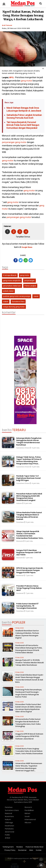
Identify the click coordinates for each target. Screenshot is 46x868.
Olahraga (9, 823)
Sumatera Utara (18, 301)
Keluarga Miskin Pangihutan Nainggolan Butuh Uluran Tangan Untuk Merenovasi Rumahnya (29, 441)
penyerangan (8, 142)
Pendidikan (29, 810)
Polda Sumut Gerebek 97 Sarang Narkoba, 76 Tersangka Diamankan (27, 606)
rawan (36, 296)
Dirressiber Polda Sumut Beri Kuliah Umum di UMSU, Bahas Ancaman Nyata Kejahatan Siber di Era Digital (28, 708)
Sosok (27, 816)
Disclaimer (22, 850)
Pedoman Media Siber (35, 847)
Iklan (31, 850)
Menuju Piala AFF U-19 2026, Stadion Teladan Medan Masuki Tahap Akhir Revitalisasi (30, 663)
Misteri (27, 813)
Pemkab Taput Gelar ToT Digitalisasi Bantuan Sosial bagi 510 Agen (28, 478)
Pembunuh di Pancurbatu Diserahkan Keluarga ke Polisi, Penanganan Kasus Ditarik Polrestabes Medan (29, 649)
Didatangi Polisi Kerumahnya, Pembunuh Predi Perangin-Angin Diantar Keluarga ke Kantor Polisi (29, 693)
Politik (7, 835)
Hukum (19, 503)
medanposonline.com (21, 858)
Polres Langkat (30, 286)
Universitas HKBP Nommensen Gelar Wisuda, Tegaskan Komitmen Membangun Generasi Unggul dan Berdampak (29, 768)
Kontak (39, 850)
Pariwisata (9, 829)
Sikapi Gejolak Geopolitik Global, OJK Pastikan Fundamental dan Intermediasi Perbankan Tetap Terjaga (30, 536)
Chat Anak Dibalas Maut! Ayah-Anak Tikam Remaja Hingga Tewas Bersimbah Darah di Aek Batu (30, 678)
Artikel (7, 838)
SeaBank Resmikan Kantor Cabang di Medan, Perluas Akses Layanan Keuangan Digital (27, 634)
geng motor (26, 81)
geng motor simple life (12, 281)
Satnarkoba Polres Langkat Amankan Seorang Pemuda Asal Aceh (24, 116)
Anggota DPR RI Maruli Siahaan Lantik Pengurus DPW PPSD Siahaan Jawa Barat (29, 736)
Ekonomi (20, 541)
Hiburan (28, 823)
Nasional (20, 575)
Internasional (30, 819)
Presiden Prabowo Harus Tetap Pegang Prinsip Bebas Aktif (29, 588)
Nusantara (9, 816)
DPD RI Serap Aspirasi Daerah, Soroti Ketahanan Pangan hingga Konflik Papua (30, 570)
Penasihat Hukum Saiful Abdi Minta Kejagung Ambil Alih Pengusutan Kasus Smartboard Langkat (29, 497)
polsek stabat (8, 291)
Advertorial (10, 832)
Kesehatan (10, 826)
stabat (6, 301)
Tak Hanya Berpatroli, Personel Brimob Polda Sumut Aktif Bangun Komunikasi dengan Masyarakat (23, 125)
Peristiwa (20, 522)
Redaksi (20, 847)
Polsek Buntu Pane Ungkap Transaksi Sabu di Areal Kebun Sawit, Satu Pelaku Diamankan (29, 751)
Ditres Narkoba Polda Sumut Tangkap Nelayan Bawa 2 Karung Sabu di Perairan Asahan (29, 516)
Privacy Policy (10, 850)
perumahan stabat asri (12, 286)
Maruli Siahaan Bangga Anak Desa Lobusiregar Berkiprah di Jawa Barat (24, 109)
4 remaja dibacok (10, 275)
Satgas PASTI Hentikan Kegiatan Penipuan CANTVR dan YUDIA (29, 552)
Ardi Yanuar (7, 25)
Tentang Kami (8, 847)
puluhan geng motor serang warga (17, 296)
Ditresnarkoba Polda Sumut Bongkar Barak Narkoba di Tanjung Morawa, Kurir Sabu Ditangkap (28, 723)
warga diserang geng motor (14, 307)
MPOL (12, 78)
